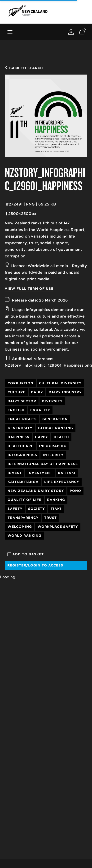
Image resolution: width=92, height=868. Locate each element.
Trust (50, 518)
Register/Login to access (35, 565)
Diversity (52, 401)
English (16, 410)
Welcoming (20, 527)
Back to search (24, 68)
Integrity (53, 455)
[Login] (71, 32)
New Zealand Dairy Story (36, 491)
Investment (40, 473)
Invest (15, 473)
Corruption (20, 383)
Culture (16, 392)
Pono (75, 491)
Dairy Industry (65, 392)
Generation (55, 419)
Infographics (22, 455)
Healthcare (20, 446)
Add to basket (26, 554)
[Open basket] (82, 32)
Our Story (13, 855)
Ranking (56, 500)
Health (61, 437)
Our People (14, 863)
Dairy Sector (22, 401)
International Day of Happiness (43, 464)
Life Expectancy (62, 482)
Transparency (23, 518)
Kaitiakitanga (23, 482)
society (37, 509)
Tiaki (56, 509)
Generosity (20, 428)
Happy (42, 437)
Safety (15, 509)
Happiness (18, 437)
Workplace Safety (58, 527)
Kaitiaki (67, 473)
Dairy (37, 392)
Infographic (53, 446)
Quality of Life (24, 500)
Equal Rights (22, 419)
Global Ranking (56, 428)
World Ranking (24, 536)
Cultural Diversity (60, 383)
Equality (40, 410)
